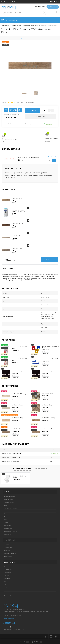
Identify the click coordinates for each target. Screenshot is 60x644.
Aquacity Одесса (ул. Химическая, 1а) (11, 462)
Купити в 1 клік (40, 117)
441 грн (50, 397)
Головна (6, 567)
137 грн (50, 351)
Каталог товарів (9, 20)
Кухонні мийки (8, 526)
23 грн (20, 375)
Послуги (6, 587)
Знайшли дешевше (14, 124)
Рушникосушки (8, 529)
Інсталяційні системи (9, 497)
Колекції (6, 582)
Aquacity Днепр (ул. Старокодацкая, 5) (12, 454)
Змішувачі (7, 514)
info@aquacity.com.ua (15, 627)
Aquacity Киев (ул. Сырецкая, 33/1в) (11, 458)
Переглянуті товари (40, 469)
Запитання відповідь (9, 596)
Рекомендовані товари (10, 554)
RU (13, 2)
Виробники (7, 579)
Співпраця (7, 576)
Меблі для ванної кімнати (11, 508)
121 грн (50, 363)
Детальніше (15, 353)
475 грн (50, 409)
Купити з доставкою (54, 161)
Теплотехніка (7, 535)
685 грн (15, 363)
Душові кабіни (8, 511)
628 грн (45, 421)
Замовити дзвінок (52, 7)
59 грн (15, 421)
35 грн (50, 433)
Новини (6, 590)
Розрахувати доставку (32, 124)
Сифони (6, 523)
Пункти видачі (8, 573)
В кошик (49, 260)
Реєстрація (7, 2)
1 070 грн (16, 351)
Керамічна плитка (9, 500)
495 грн (20, 409)
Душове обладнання (9, 517)
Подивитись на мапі (9, 619)
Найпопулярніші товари (22, 469)
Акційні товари (8, 557)
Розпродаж (7, 551)
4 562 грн (21, 480)
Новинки (6, 545)
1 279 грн (20, 433)
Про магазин (7, 570)
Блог (5, 593)
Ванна (6, 505)
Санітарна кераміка (9, 503)
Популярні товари (9, 548)
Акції (5, 584)
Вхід (2, 2)
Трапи (6, 520)
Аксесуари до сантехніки (10, 532)
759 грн (15, 397)
